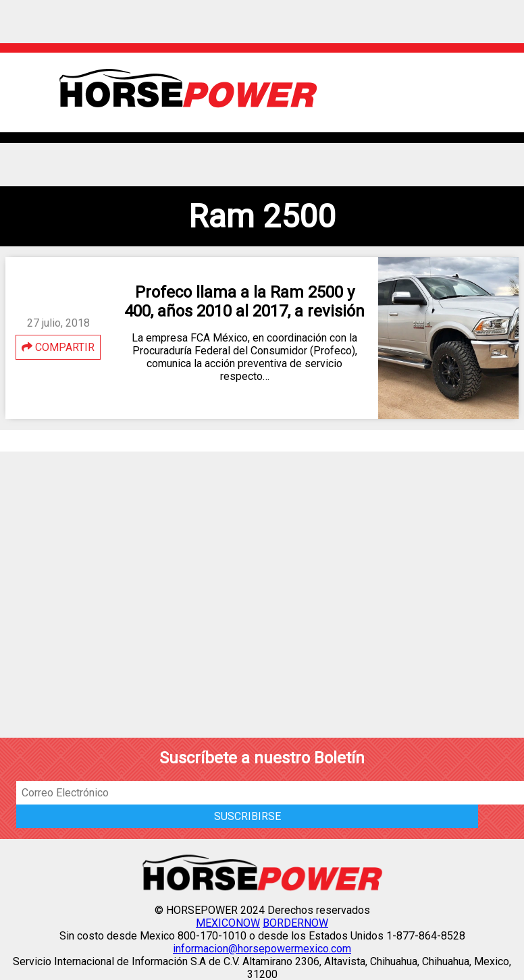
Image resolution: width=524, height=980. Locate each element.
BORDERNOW (295, 923)
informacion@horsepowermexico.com (262, 949)
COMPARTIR (58, 347)
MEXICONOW (228, 923)
